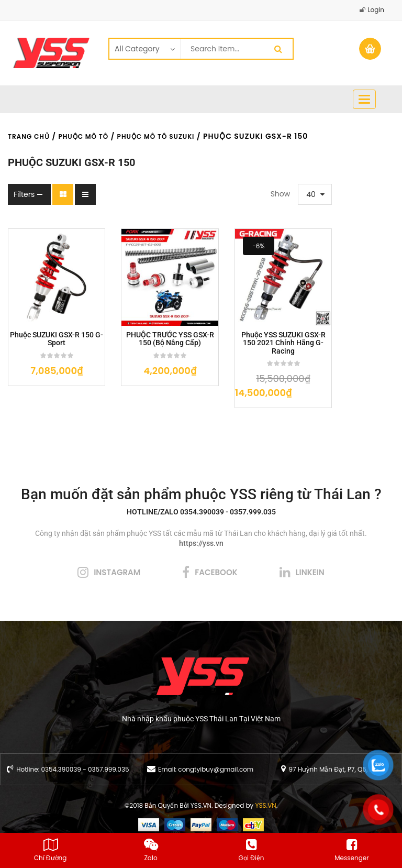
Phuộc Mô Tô (83, 136)
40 (253, 194)
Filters (24, 194)
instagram (117, 553)
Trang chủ (29, 136)
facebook (216, 553)
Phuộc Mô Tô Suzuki (156, 136)
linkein (310, 553)
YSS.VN (266, 786)
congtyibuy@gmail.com (216, 750)
